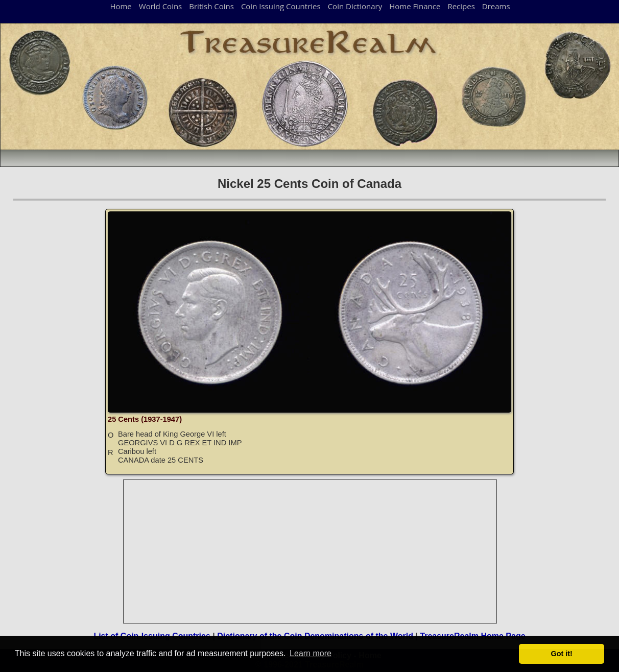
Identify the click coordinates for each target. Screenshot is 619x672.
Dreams (496, 6)
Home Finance (415, 6)
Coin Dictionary (355, 6)
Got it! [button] (562, 654)
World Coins (160, 6)
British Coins (211, 6)
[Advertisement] (311, 551)
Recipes (461, 6)
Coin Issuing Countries (281, 6)
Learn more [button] (311, 653)
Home (121, 6)
